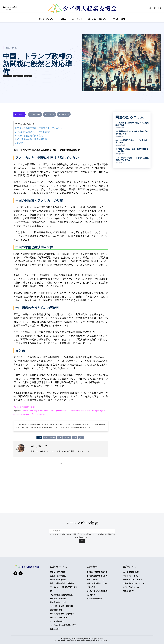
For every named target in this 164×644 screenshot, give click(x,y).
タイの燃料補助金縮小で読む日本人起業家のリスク (132, 124)
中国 (60, 438)
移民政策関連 (28, 76)
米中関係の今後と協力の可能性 (32, 139)
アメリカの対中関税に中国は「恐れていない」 (40, 128)
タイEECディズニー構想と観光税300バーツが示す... (132, 150)
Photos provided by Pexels (25, 407)
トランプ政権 (49, 438)
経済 (75, 438)
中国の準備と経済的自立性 (30, 136)
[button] (157, 8)
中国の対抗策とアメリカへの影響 (33, 132)
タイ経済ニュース (18, 76)
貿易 (81, 438)
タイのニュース (7, 76)
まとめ (20, 143)
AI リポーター (41, 446)
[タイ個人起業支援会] (82, 8)
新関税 (67, 438)
